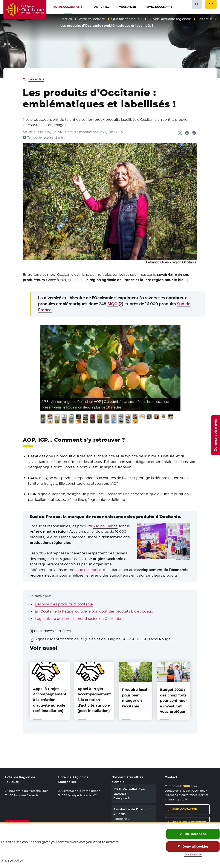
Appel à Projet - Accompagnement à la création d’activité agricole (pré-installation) (50, 700)
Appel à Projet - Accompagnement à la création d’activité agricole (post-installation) (94, 700)
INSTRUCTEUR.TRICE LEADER (129, 791)
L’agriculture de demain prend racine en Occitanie (78, 619)
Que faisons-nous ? (127, 19)
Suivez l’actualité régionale (170, 19)
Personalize (193, 854)
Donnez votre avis (215, 435)
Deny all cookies (193, 846)
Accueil (66, 19)
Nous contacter (184, 809)
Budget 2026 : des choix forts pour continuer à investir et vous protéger (173, 701)
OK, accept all (193, 834)
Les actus (205, 19)
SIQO (112, 304)
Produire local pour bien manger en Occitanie (135, 698)
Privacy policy (12, 860)
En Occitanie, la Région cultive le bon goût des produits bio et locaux (94, 611)
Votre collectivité (92, 19)
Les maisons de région (189, 822)
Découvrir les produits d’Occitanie (64, 604)
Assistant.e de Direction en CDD (132, 812)
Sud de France (105, 526)
